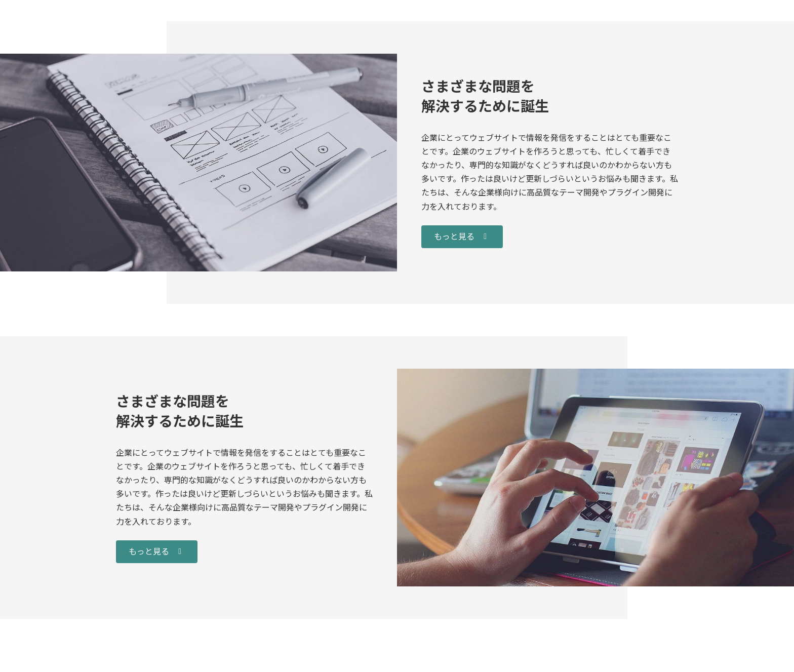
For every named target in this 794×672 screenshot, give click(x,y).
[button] (462, 237)
